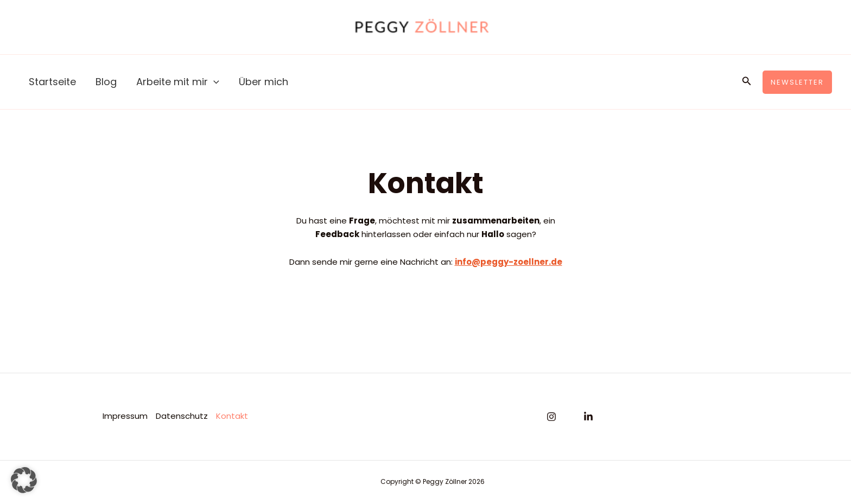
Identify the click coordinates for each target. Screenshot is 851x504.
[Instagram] (551, 417)
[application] (214, 82)
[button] (747, 82)
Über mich (263, 82)
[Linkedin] (588, 417)
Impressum (125, 416)
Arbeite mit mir (178, 82)
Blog (106, 82)
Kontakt (232, 416)
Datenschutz (182, 416)
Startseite (52, 82)
